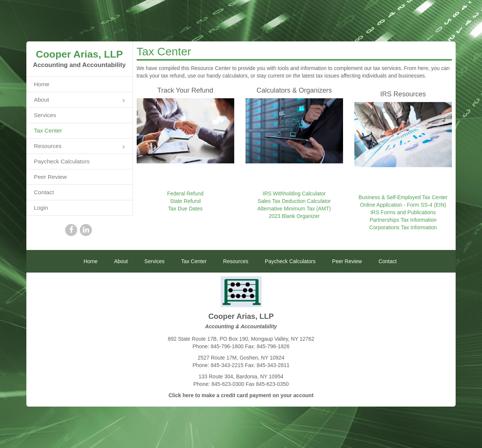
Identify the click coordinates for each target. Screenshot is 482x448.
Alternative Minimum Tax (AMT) (294, 209)
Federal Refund (185, 194)
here (188, 395)
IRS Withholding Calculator (294, 194)
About (79, 100)
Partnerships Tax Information (403, 220)
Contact (44, 192)
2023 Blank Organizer (294, 216)
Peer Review (50, 177)
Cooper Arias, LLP (79, 54)
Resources (79, 147)
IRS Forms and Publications (403, 212)
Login (41, 208)
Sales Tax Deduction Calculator (294, 201)
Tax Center (48, 130)
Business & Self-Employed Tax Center (403, 197)
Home (42, 84)
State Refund (185, 201)
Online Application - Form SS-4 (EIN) (403, 205)
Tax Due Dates (185, 209)
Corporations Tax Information (403, 227)
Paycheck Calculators (62, 161)
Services (45, 115)
